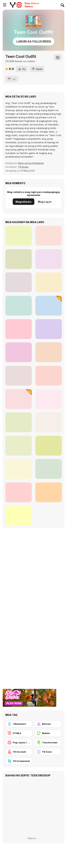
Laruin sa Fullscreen (34, 41)
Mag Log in (45, 202)
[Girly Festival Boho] (49, 259)
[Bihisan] (48, 724)
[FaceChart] (19, 422)
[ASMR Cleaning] (49, 329)
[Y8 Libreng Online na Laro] (16, 5)
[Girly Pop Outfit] (19, 282)
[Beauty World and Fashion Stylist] (49, 422)
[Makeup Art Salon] (19, 492)
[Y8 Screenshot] (19, 761)
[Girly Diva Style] (49, 236)
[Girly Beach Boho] (19, 259)
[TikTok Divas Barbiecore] (49, 399)
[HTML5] (19, 733)
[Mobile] (48, 733)
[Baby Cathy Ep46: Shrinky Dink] (19, 399)
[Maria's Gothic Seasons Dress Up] (19, 352)
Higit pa (34, 838)
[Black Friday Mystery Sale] (49, 306)
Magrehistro (23, 202)
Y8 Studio (23, 167)
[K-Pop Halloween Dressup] (49, 469)
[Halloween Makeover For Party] (19, 516)
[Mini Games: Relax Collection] (49, 352)
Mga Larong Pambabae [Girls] (31, 163)
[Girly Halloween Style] (19, 236)
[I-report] (12, 79)
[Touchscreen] (48, 742)
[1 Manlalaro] (19, 724)
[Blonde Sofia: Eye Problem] (19, 469)
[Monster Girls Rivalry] (49, 446)
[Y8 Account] (19, 752)
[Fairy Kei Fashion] (19, 329)
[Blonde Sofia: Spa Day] (19, 446)
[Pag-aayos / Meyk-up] (19, 742)
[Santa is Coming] (49, 492)
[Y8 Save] (48, 752)
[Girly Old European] (19, 306)
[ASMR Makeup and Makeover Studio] (49, 376)
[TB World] (19, 376)
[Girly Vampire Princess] (49, 282)
